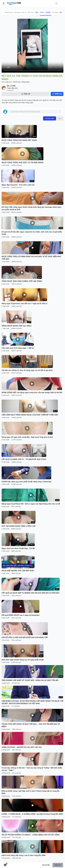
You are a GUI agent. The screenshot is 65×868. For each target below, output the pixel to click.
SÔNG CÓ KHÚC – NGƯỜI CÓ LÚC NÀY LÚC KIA (22, 747)
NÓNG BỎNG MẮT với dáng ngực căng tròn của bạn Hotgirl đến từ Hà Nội (32, 393)
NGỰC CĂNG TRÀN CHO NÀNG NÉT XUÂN (19, 140)
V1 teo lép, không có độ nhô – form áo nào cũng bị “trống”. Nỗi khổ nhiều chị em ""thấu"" (32, 769)
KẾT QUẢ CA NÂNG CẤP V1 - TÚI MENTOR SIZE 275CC (24, 459)
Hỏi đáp (58, 13)
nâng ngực (29, 103)
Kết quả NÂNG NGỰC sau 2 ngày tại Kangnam (21, 615)
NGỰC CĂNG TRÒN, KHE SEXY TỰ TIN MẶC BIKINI (23, 163)
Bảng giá (17, 12)
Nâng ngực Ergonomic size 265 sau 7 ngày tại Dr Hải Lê (24, 304)
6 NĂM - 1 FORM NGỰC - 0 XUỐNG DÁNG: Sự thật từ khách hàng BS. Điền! (32, 814)
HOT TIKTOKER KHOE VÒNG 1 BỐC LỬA (19, 526)
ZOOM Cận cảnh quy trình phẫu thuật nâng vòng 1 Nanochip (26, 482)
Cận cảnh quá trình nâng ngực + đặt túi (18, 348)
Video (46, 13)
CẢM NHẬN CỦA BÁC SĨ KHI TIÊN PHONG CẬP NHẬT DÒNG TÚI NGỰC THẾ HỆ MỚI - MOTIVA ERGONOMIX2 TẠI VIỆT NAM (32, 702)
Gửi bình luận (50, 118)
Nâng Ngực (9, 12)
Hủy (60, 118)
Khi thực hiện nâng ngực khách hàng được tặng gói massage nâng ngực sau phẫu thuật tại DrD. (31, 208)
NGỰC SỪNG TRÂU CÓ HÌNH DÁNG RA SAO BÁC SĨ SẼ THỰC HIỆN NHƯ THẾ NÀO (31, 258)
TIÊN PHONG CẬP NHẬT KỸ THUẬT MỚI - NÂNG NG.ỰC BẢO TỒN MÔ (30, 680)
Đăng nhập (46, 865)
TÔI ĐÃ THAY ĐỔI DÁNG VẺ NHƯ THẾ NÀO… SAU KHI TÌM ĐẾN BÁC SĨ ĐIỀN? (31, 725)
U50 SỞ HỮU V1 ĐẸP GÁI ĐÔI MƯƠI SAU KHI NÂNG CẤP (25, 637)
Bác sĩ (24, 12)
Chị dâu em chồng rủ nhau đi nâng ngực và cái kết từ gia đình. (27, 370)
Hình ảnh (33, 13)
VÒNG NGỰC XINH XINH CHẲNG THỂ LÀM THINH (22, 281)
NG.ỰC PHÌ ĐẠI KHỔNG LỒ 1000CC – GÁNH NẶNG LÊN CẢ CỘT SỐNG (31, 835)
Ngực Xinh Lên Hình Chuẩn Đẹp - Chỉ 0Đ (18, 548)
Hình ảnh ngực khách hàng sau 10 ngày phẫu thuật (23, 660)
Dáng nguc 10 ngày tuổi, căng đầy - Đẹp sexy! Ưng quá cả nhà (27, 437)
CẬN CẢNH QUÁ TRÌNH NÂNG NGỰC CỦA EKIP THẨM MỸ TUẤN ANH (30, 415)
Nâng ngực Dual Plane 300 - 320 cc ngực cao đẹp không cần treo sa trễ (31, 504)
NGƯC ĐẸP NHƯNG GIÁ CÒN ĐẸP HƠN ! (18, 571)
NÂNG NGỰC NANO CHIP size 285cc (17, 326)
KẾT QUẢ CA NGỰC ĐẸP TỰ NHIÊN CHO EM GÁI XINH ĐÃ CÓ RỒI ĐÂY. (31, 593)
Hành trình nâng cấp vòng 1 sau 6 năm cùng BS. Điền (24, 855)
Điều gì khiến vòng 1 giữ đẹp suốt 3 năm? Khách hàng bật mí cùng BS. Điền (31, 792)
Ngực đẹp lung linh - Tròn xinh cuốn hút (18, 185)
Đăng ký (58, 865)
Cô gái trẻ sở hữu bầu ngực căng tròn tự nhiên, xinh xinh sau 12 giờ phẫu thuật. (32, 233)
